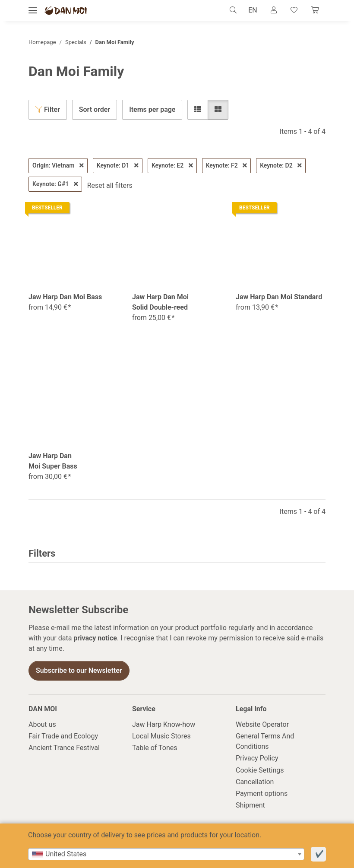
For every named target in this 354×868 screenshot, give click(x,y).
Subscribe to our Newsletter (79, 670)
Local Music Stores (161, 736)
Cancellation (255, 782)
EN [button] (252, 10)
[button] (235, 10)
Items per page (152, 109)
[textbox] (166, 854)
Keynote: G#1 (55, 184)
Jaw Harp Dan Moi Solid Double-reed (160, 302)
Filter (48, 109)
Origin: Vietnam (58, 165)
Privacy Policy (257, 759)
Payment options (262, 794)
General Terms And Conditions (265, 741)
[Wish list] (294, 10)
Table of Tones (155, 748)
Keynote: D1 (118, 165)
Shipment (250, 805)
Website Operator (262, 724)
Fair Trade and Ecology (63, 736)
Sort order (95, 109)
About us (42, 724)
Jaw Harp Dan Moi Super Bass (53, 461)
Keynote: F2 (227, 165)
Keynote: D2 (281, 165)
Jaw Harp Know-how (164, 724)
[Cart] (315, 10)
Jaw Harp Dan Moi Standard (279, 297)
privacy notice (95, 638)
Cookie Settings (260, 770)
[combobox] (166, 854)
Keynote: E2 (172, 165)
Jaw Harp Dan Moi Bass (65, 297)
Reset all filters (110, 185)
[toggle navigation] (33, 11)
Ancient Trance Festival (64, 748)
